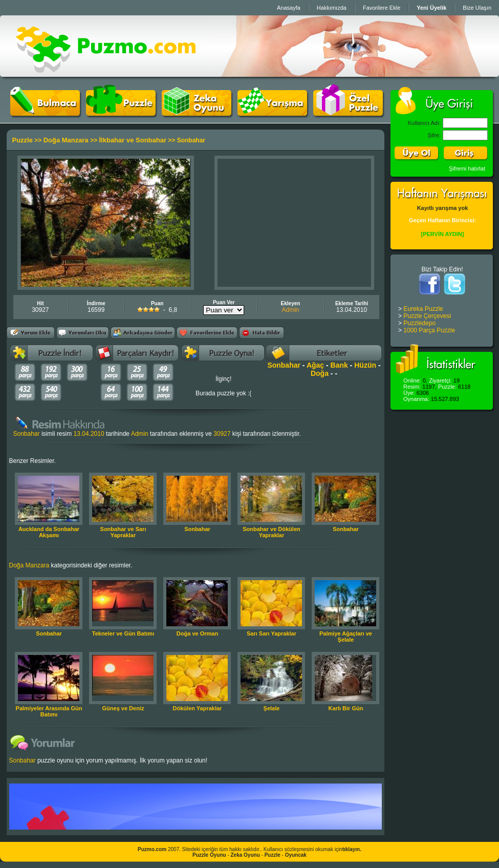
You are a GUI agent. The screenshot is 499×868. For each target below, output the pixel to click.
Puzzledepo (419, 323)
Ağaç (315, 365)
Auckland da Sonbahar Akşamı (49, 532)
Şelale (272, 708)
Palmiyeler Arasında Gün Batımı (49, 711)
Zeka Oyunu (245, 855)
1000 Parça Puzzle (429, 330)
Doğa (320, 373)
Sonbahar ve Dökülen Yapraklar (271, 532)
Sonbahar (284, 365)
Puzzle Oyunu (209, 855)
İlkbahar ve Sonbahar (133, 140)
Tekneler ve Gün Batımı (123, 633)
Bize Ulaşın (477, 8)
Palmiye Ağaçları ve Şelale (346, 637)
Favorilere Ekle (382, 8)
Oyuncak (296, 855)
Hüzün (365, 365)
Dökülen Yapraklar (198, 708)
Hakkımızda (332, 8)
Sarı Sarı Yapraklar (272, 633)
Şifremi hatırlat (467, 168)
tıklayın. (352, 849)
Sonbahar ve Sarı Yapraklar (123, 532)
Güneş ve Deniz (123, 708)
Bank (339, 365)
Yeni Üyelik (431, 8)
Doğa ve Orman (197, 633)
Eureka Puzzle (423, 309)
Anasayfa (289, 8)
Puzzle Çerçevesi (427, 316)
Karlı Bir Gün (346, 708)
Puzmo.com (152, 849)
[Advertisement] (294, 223)
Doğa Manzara (66, 140)
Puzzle (23, 140)
